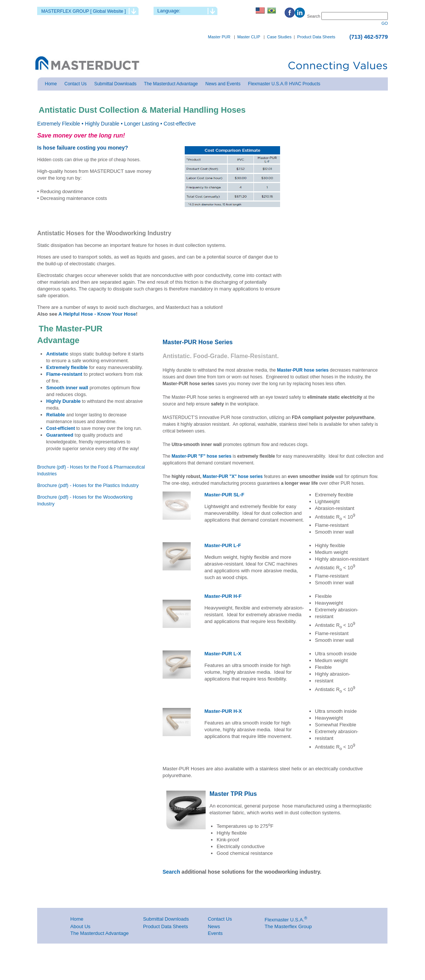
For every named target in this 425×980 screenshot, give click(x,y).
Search (172, 872)
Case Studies (279, 37)
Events (215, 933)
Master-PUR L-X (223, 654)
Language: (169, 11)
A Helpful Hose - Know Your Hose (96, 314)
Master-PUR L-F (223, 545)
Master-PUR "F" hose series (202, 456)
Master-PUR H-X (223, 711)
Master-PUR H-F (223, 596)
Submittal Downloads (166, 919)
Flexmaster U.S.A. (284, 920)
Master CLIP (249, 37)
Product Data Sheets (316, 37)
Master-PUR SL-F (224, 495)
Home (77, 919)
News (214, 926)
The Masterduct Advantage (99, 933)
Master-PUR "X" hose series (233, 476)
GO (385, 23)
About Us (80, 926)
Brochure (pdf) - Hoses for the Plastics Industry (88, 485)
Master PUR (219, 37)
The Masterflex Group (288, 926)
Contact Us (220, 919)
